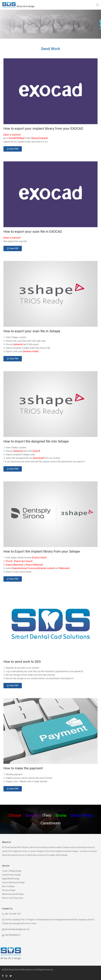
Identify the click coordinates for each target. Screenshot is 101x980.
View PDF (14, 149)
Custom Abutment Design (13, 882)
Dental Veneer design (11, 875)
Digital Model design (11, 879)
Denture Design (9, 890)
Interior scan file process (13, 898)
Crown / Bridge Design (12, 871)
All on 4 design (8, 886)
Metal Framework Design (13, 894)
